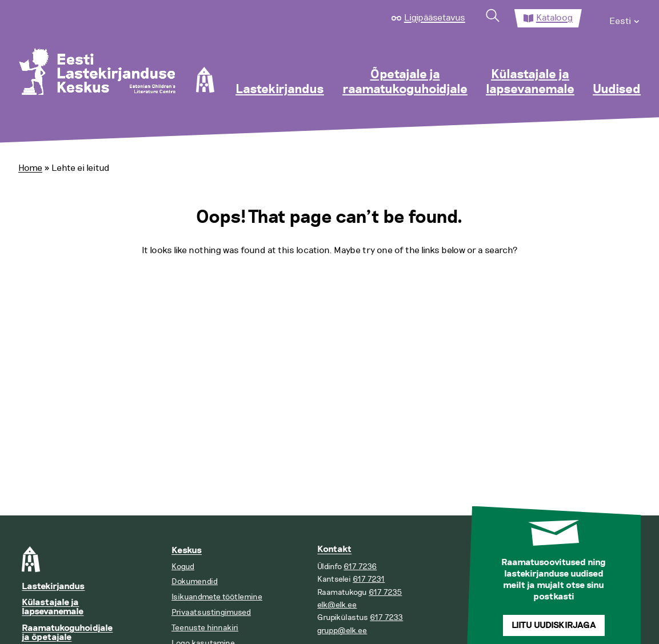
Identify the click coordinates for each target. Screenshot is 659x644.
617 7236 (360, 567)
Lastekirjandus (280, 90)
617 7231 (369, 579)
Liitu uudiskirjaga (554, 625)
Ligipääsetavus (435, 18)
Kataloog (554, 18)
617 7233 (386, 617)
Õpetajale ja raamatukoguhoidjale (405, 82)
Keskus (187, 551)
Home (30, 168)
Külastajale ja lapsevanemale (530, 82)
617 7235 (385, 592)
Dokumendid (195, 581)
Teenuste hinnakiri (205, 628)
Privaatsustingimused (211, 612)
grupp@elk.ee (342, 631)
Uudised (617, 90)
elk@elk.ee (337, 605)
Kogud (183, 567)
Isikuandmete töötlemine (217, 597)
